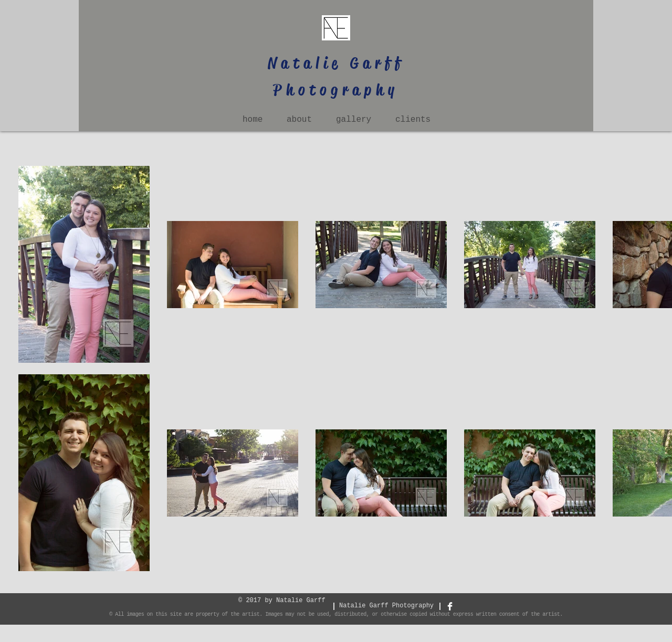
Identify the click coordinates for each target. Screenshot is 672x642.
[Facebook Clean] (450, 606)
